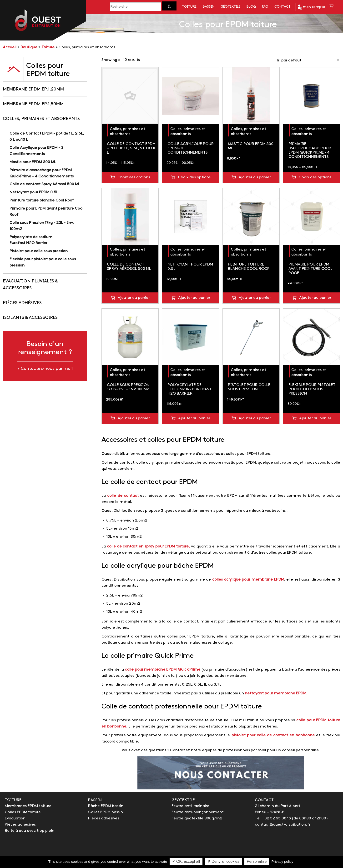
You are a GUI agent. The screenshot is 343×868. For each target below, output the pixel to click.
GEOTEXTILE (183, 800)
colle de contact (123, 496)
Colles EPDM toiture (23, 812)
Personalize (257, 861)
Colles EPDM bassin (106, 812)
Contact (282, 7)
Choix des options (134, 177)
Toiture (189, 7)
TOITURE (13, 800)
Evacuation (15, 818)
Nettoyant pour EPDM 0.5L (34, 192)
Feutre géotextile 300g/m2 (197, 818)
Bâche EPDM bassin (106, 806)
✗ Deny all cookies (223, 861)
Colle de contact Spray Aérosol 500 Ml (44, 184)
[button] (169, 6)
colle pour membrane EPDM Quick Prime (163, 670)
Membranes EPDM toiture (28, 806)
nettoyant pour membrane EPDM (276, 693)
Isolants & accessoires (30, 318)
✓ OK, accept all (186, 861)
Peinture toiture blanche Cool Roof (42, 200)
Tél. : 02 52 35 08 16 (273, 818)
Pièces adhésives (22, 303)
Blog (251, 7)
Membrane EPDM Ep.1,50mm (33, 104)
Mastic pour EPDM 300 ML (33, 162)
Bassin (209, 7)
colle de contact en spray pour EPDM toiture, (148, 546)
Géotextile (230, 7)
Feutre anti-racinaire (190, 806)
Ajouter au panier (255, 177)
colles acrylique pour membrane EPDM (248, 580)
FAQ (265, 7)
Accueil (10, 47)
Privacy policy (282, 861)
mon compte (311, 7)
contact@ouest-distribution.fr (283, 825)
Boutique (29, 47)
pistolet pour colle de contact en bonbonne (274, 735)
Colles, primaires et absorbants (41, 119)
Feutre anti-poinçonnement (198, 812)
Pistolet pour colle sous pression (39, 251)
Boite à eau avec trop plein (30, 831)
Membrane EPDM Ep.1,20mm (33, 89)
